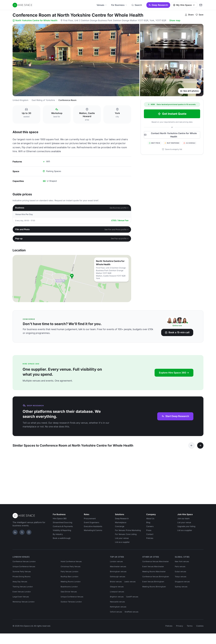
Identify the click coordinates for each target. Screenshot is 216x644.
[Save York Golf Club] (54, 455)
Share (189, 15)
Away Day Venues (20, 583)
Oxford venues (116, 614)
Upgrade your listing (186, 528)
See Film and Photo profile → (117, 229)
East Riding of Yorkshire (43, 100)
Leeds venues (130, 583)
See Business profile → (119, 208)
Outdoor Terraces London (71, 604)
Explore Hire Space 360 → (174, 373)
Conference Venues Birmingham (156, 578)
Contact (150, 536)
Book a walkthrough (62, 540)
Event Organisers (92, 524)
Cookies (200, 628)
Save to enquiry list (172, 149)
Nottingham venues (118, 609)
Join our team (183, 520)
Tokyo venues (181, 578)
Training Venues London (23, 589)
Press (149, 532)
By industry (58, 536)
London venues (116, 563)
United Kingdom (20, 100)
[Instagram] (29, 534)
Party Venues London (70, 573)
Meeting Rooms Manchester (154, 573)
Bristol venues (116, 583)
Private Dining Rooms (22, 578)
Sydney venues (181, 589)
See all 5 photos (189, 91)
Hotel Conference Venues (71, 563)
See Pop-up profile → (120, 238)
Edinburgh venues (118, 578)
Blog (148, 524)
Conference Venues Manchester (156, 563)
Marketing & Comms (93, 532)
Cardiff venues (132, 599)
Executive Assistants (93, 528)
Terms (190, 628)
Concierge (120, 528)
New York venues (182, 563)
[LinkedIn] (15, 534)
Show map (175, 20)
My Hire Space (184, 5)
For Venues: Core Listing (126, 536)
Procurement (90, 520)
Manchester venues (118, 568)
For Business (119, 5)
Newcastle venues (117, 604)
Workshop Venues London (24, 604)
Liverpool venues (117, 594)
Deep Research (158, 5)
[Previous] (191, 445)
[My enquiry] (201, 5)
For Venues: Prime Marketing (128, 532)
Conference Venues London (24, 563)
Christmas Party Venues (71, 568)
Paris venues (180, 568)
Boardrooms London (69, 589)
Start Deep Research (175, 416)
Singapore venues (182, 583)
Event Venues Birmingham (153, 583)
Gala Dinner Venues (69, 594)
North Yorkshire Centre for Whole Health (35, 20)
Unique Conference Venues (24, 568)
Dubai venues (180, 573)
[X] (22, 534)
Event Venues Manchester (153, 568)
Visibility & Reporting (62, 532)
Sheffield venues (131, 614)
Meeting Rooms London (71, 583)
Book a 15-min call (177, 332)
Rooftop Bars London (70, 578)
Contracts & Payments (63, 528)
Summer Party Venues (22, 573)
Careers (150, 528)
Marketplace (121, 524)
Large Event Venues (21, 599)
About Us (150, 520)
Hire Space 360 (60, 520)
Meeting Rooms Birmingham (154, 589)
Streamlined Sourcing (62, 524)
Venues (102, 5)
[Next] (200, 445)
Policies (150, 540)
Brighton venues (117, 599)
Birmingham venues (118, 573)
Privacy (180, 628)
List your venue (122, 540)
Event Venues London (22, 594)
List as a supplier (122, 544)
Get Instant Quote (172, 114)
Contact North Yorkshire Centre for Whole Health (170, 135)
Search (137, 5)
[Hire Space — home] (22, 5)
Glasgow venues (117, 589)
